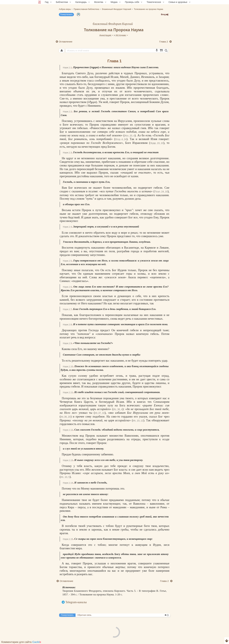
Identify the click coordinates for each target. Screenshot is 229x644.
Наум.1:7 (67, 309)
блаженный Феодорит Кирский (113, 24)
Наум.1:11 (68, 392)
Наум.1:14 (68, 483)
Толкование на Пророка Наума (114, 30)
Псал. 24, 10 (161, 191)
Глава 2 (164, 42)
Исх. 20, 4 (130, 135)
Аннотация (107, 35)
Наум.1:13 (68, 460)
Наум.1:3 (67, 152)
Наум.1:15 (68, 539)
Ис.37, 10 (100, 413)
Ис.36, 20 (66, 417)
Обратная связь (84, 615)
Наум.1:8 (67, 324)
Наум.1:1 (67, 67)
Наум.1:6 (67, 287)
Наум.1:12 (68, 430)
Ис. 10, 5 (65, 477)
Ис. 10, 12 (138, 420)
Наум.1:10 (68, 366)
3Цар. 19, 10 (157, 143)
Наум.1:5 (67, 261)
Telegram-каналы (76, 602)
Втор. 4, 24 (121, 139)
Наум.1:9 (67, 343)
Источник (122, 35)
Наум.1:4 (67, 227)
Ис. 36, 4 (118, 409)
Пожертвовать (66, 14)
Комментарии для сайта (21, 642)
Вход (165, 15)
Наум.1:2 (67, 111)
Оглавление (66, 42)
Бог (62, 132)
